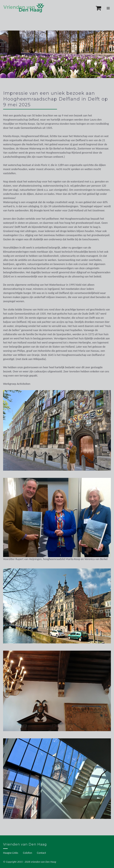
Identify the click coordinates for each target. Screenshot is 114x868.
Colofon (28, 853)
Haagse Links (11, 853)
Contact (41, 853)
